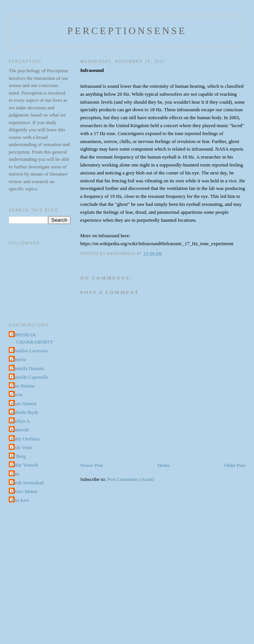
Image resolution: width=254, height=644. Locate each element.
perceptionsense (127, 31)
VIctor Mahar (24, 491)
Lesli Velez (22, 447)
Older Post (235, 465)
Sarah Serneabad (27, 483)
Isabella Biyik (24, 412)
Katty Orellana (25, 439)
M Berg (18, 456)
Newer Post (92, 465)
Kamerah (20, 430)
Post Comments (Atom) (131, 479)
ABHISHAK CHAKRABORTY (32, 338)
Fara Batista (22, 386)
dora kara (20, 500)
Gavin (17, 394)
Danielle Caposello (29, 377)
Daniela (18, 359)
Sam (15, 474)
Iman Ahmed (24, 404)
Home (164, 465)
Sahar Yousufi (24, 465)
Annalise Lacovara (29, 351)
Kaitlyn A (20, 421)
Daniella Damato (27, 368)
